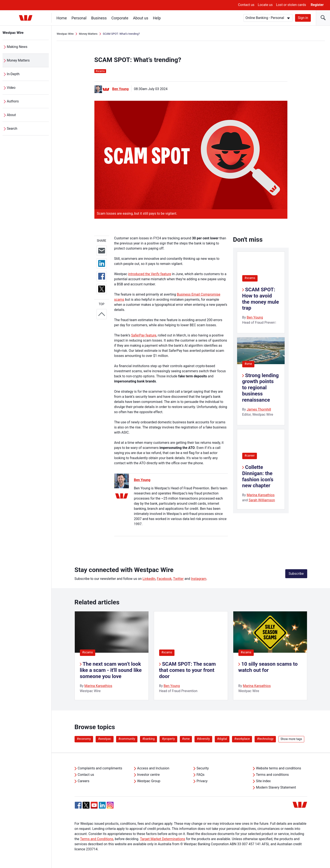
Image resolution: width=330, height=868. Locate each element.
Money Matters (18, 60)
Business (99, 18)
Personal (79, 18)
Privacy (202, 781)
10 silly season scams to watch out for (268, 667)
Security (203, 768)
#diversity (203, 739)
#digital (222, 739)
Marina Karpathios (261, 495)
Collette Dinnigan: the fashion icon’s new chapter (258, 476)
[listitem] (112, 656)
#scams (250, 278)
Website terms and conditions (279, 768)
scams (100, 71)
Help (157, 18)
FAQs (201, 775)
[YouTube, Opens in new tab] (94, 805)
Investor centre (148, 775)
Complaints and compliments (100, 768)
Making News (17, 47)
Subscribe (296, 574)
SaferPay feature (144, 335)
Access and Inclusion (153, 768)
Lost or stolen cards (291, 5)
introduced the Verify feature (150, 274)
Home (62, 18)
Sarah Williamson (262, 500)
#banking (148, 739)
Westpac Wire (13, 33)
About (11, 115)
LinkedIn (149, 579)
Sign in (303, 18)
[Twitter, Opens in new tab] (86, 805)
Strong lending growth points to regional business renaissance (261, 388)
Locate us (265, 5)
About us (141, 18)
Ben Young (120, 89)
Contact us (246, 5)
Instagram (199, 579)
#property (168, 739)
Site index (263, 781)
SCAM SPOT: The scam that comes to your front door (187, 670)
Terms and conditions (272, 775)
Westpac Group (149, 781)
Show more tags (291, 739)
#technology (265, 739)
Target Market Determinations (163, 839)
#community (127, 739)
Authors (13, 101)
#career (250, 456)
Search (12, 129)
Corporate (120, 18)
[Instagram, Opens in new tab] (110, 807)
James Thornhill (259, 409)
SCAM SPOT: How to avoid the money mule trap (261, 299)
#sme (248, 364)
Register (317, 5)
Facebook (164, 579)
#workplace (242, 739)
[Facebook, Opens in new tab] (78, 805)
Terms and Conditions (97, 839)
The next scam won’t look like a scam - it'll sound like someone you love (111, 670)
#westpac (104, 739)
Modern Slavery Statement (276, 787)
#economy (84, 739)
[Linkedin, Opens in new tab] (102, 805)
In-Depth (13, 74)
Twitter (178, 579)
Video (11, 88)
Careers (84, 781)
